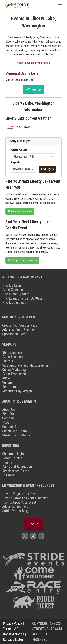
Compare (8, 418)
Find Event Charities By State (22, 298)
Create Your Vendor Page (20, 325)
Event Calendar (13, 290)
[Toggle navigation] (60, 6)
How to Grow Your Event (19, 502)
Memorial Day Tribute (22, 73)
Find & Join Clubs (14, 303)
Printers (8, 361)
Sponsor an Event (14, 334)
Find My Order (12, 285)
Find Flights (47, 169)
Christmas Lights (14, 454)
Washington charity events (22, 260)
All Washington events (20, 211)
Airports (16, 162)
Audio (6, 378)
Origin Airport (19, 150)
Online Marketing (14, 370)
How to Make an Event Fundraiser (26, 498)
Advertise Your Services (19, 330)
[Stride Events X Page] (33, 536)
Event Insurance (13, 357)
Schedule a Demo (14, 431)
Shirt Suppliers (12, 352)
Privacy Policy (12, 623)
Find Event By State (16, 294)
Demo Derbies (12, 458)
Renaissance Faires (16, 471)
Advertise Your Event (17, 507)
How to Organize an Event (20, 494)
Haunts (7, 462)
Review (36, 90)
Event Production (14, 374)
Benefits (8, 414)
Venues (7, 382)
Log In (33, 524)
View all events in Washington (33, 63)
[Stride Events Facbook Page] (25, 536)
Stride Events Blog (15, 511)
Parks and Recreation (17, 467)
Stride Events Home (16, 435)
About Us (8, 410)
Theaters (8, 475)
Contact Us (10, 427)
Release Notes (13, 640)
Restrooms (10, 387)
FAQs (6, 422)
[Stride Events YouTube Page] (41, 536)
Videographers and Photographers (26, 365)
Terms (7, 629)
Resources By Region (17, 391)
